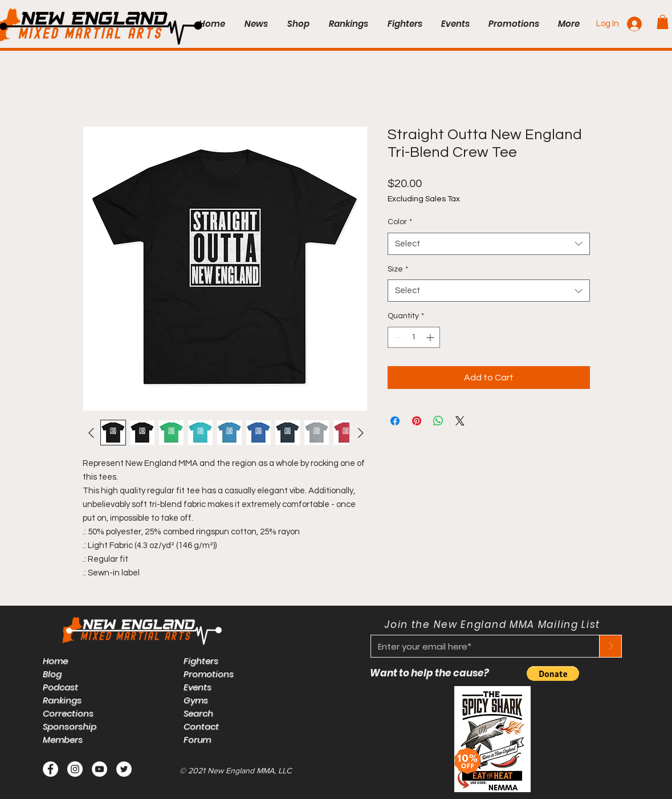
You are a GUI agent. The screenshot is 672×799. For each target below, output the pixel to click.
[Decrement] (396, 337)
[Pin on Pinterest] (417, 421)
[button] (663, 22)
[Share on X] (460, 421)
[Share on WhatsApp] (438, 421)
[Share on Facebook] (395, 421)
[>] (610, 646)
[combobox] (489, 244)
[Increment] (431, 337)
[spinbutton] (414, 337)
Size (398, 269)
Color (400, 222)
